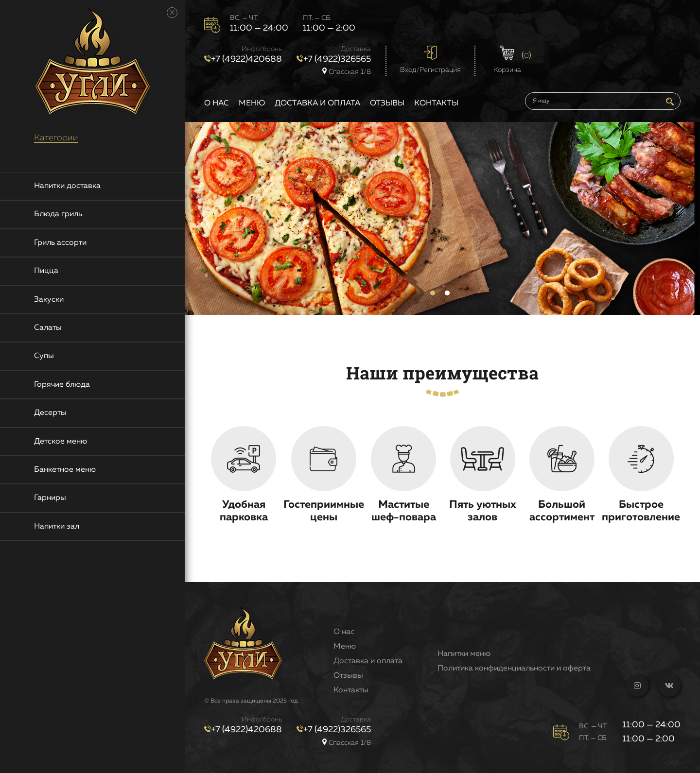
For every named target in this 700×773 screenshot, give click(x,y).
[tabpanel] (442, 218)
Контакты (436, 103)
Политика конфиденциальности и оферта (514, 669)
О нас (217, 103)
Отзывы (387, 103)
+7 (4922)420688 (243, 59)
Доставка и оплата (317, 103)
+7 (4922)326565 (334, 59)
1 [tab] (433, 293)
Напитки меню (464, 654)
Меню (252, 103)
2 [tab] (447, 293)
